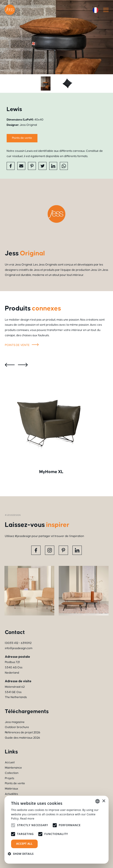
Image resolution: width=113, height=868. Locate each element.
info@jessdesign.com (19, 648)
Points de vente (22, 138)
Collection (12, 773)
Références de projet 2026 (23, 732)
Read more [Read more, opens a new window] (27, 819)
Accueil (10, 762)
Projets (10, 778)
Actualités (11, 794)
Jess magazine (15, 722)
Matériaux (12, 789)
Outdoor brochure (17, 727)
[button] (22, 854)
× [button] (104, 801)
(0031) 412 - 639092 (18, 643)
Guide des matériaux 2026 (22, 738)
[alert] (56, 830)
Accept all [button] (24, 844)
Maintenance (13, 768)
